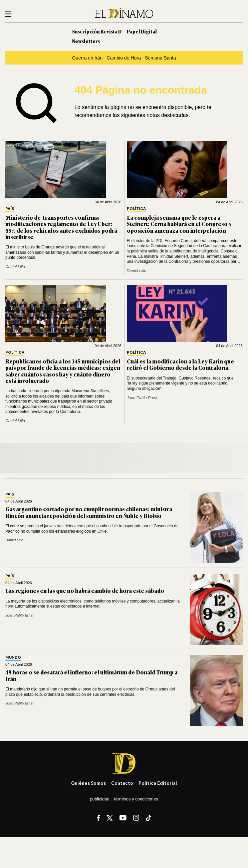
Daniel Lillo (15, 267)
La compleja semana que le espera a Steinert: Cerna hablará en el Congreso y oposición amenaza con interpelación (179, 224)
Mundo (13, 658)
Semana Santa (160, 58)
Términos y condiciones (136, 799)
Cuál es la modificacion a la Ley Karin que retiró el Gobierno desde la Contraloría (180, 364)
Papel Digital (142, 31)
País (10, 209)
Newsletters (86, 41)
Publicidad (99, 799)
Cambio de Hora (124, 58)
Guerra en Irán (87, 58)
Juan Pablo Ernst (142, 398)
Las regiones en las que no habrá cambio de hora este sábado (85, 590)
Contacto (122, 783)
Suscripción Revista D (97, 31)
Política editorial (158, 783)
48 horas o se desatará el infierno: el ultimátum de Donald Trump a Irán (91, 675)
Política (136, 209)
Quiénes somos (88, 783)
